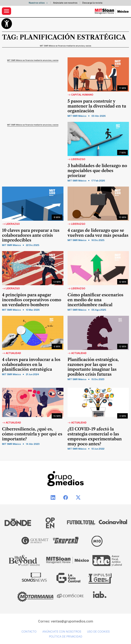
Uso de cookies (98, 632)
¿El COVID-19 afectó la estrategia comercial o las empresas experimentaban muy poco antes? (95, 436)
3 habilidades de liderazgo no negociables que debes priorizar (97, 171)
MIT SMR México (77, 116)
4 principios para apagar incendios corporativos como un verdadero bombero (32, 300)
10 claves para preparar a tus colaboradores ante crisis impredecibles (31, 235)
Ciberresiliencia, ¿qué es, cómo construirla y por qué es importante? (32, 434)
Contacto (29, 632)
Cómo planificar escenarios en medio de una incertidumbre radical (95, 300)
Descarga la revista (92, 3)
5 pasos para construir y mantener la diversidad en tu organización (97, 106)
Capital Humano (80, 95)
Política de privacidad (66, 637)
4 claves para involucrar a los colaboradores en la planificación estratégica (31, 365)
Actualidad (12, 353)
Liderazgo (76, 159)
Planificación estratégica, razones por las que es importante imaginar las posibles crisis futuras (93, 367)
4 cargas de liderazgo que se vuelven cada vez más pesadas (98, 233)
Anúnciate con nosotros (65, 3)
